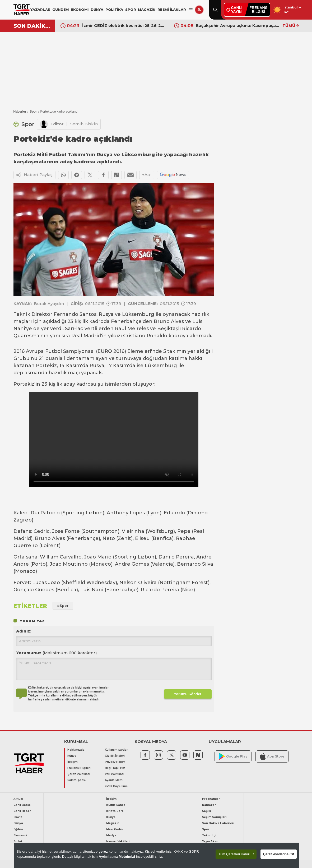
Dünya (18, 823)
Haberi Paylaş (34, 175)
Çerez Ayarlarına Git (279, 854)
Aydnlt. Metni (114, 780)
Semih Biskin (84, 124)
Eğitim (18, 829)
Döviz (18, 817)
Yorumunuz (57, 653)
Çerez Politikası (79, 774)
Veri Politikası (115, 774)
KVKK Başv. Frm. (116, 786)
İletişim (73, 762)
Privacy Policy (115, 762)
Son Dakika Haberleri (218, 823)
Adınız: (24, 631)
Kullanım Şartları (117, 750)
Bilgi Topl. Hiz (115, 768)
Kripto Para (115, 811)
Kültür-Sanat (115, 805)
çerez (103, 851)
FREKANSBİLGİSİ (258, 10)
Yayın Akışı (210, 841)
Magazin (113, 823)
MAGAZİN (147, 10)
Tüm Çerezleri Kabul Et (236, 854)
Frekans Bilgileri (79, 768)
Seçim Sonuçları (214, 817)
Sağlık (207, 811)
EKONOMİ (80, 10)
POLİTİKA (114, 10)
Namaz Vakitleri (118, 841)
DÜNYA (97, 10)
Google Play (233, 756)
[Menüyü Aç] (191, 10)
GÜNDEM (60, 10)
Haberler (20, 112)
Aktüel (18, 799)
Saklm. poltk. (77, 780)
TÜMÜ (291, 26)
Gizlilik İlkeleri (115, 756)
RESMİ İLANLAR (172, 10)
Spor (33, 112)
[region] (157, 855)
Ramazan (209, 805)
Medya (111, 835)
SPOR (131, 10)
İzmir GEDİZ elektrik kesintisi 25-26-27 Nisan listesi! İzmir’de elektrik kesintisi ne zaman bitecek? (124, 26)
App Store (272, 756)
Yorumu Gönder (188, 694)
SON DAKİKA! (32, 26)
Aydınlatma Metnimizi (117, 857)
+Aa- (147, 175)
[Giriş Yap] (199, 10)
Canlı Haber (22, 811)
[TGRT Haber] (22, 10)
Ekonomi (20, 835)
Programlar (211, 799)
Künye (72, 756)
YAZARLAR (40, 10)
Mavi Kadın (114, 829)
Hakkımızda (76, 750)
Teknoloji (209, 835)
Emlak (18, 841)
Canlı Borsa (22, 805)
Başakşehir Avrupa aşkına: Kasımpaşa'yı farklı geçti (238, 26)
